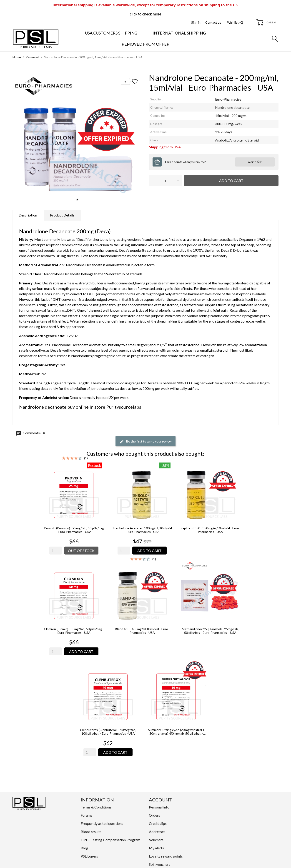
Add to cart (231, 180)
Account (161, 800)
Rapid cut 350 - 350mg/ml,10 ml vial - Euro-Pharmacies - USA (210, 530)
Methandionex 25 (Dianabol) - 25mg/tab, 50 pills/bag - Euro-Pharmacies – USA (210, 631)
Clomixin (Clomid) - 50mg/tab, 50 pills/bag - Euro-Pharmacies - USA (74, 631)
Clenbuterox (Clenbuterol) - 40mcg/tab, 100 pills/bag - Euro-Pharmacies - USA (108, 732)
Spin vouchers (160, 864)
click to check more (145, 14)
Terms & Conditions (96, 807)
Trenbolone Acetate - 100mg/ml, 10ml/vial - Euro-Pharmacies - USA (142, 530)
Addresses (157, 832)
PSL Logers (89, 856)
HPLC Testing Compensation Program (110, 840)
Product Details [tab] (62, 215)
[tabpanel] (77, 139)
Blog (84, 848)
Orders (154, 815)
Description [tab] (28, 215)
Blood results (91, 832)
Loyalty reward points (166, 856)
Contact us (213, 22)
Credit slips (158, 823)
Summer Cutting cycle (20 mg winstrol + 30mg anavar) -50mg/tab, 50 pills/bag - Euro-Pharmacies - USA (176, 732)
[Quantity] (165, 181)
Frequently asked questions (102, 823)
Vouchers (156, 840)
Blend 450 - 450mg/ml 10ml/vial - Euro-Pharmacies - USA (142, 631)
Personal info (159, 807)
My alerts (156, 848)
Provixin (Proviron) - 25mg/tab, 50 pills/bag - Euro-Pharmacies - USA (74, 530)
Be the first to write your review (145, 442)
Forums (87, 815)
